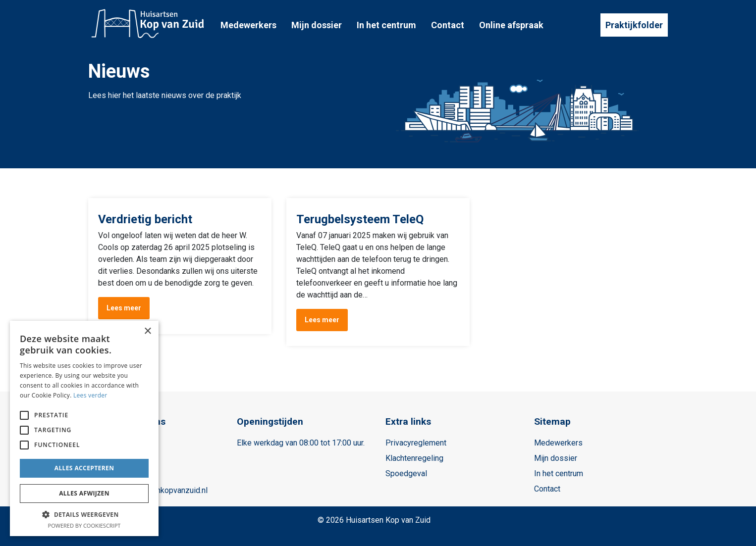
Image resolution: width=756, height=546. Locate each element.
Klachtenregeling (414, 458)
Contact (448, 25)
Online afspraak (511, 25)
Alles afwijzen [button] (84, 493)
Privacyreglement (416, 443)
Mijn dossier (317, 25)
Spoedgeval (406, 473)
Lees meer (124, 308)
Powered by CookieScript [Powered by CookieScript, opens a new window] (84, 525)
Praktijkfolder (634, 25)
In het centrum (386, 25)
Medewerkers (248, 25)
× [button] (147, 331)
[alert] (84, 428)
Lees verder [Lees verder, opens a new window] (90, 395)
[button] (84, 514)
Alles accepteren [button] (84, 468)
